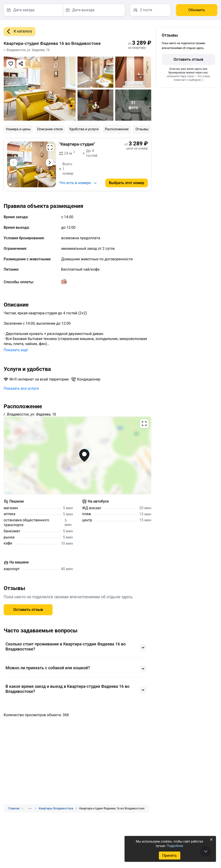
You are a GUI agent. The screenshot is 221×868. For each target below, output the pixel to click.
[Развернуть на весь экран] (50, 147)
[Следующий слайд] (50, 163)
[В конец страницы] (206, 851)
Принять (169, 856)
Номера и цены (18, 129)
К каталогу (18, 31)
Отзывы (142, 129)
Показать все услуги (21, 388)
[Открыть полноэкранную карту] (77, 455)
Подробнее (175, 846)
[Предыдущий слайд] (13, 163)
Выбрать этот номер (127, 183)
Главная (14, 808)
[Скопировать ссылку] (21, 64)
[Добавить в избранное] (11, 64)
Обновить (197, 10)
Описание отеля (50, 129)
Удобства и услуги (84, 129)
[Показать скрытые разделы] (30, 808)
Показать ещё (16, 350)
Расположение (117, 129)
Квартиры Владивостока (56, 808)
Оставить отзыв (28, 610)
